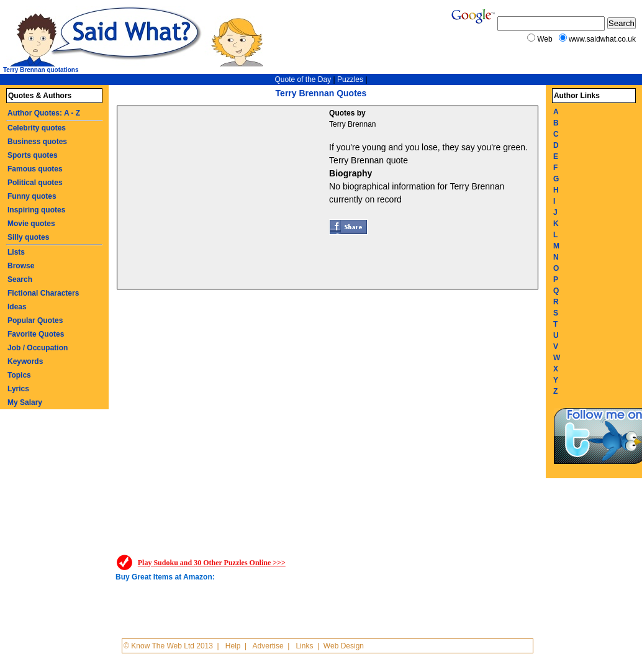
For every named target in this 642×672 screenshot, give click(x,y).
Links (304, 646)
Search (20, 279)
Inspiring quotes (36, 210)
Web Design (344, 646)
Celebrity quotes (37, 128)
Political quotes (35, 183)
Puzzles (350, 79)
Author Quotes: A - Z (44, 113)
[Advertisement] (225, 199)
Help (233, 646)
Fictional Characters (43, 293)
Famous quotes (35, 169)
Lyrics (18, 389)
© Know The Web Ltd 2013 (168, 646)
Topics (19, 375)
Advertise (268, 646)
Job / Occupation (38, 348)
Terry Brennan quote (368, 160)
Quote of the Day (303, 79)
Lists (16, 252)
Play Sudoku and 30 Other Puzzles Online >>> (212, 563)
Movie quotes (31, 224)
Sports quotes (33, 155)
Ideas (17, 307)
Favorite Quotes (36, 334)
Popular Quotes (35, 320)
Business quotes (37, 142)
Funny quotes (32, 196)
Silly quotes (28, 237)
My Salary (25, 402)
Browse (21, 266)
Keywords (25, 361)
